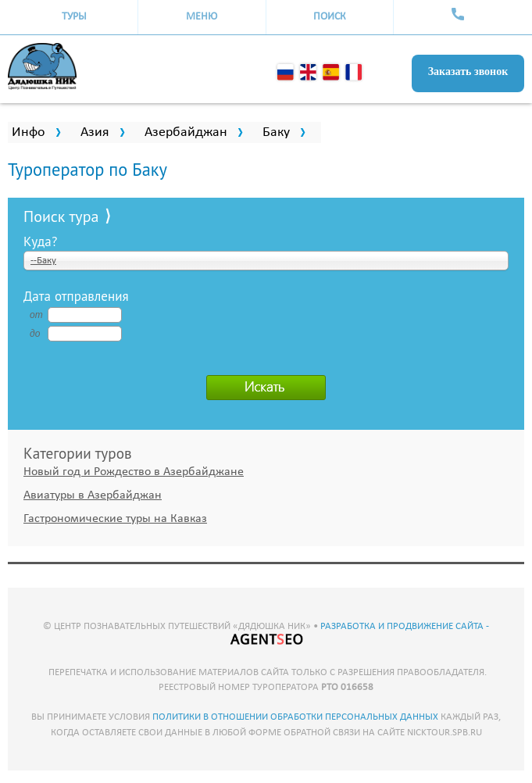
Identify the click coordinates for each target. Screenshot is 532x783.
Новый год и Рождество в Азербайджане (134, 472)
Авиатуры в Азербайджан (93, 495)
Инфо (29, 132)
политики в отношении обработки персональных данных (295, 717)
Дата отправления (76, 295)
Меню (202, 17)
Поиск (330, 17)
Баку (276, 132)
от (36, 315)
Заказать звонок (468, 72)
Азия (95, 132)
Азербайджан (186, 132)
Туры (74, 17)
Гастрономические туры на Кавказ (115, 519)
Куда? (41, 241)
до (35, 334)
